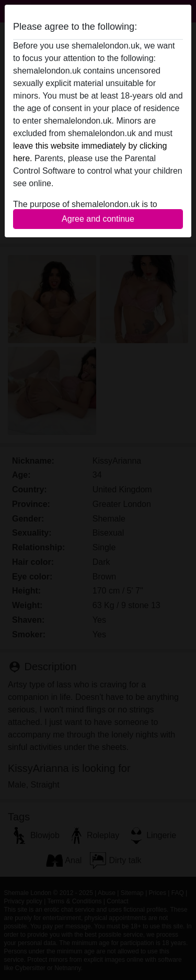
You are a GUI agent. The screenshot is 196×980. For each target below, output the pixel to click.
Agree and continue (98, 219)
